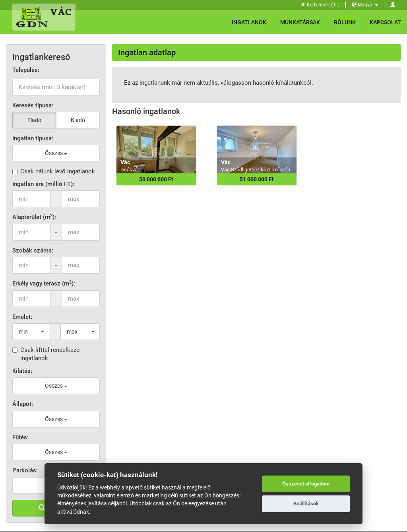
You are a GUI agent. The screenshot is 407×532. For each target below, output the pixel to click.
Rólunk (345, 22)
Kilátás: (22, 371)
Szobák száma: (33, 250)
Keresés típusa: (33, 105)
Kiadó (78, 120)
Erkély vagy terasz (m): (44, 283)
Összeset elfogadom (306, 484)
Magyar (365, 5)
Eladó (34, 120)
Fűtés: (20, 437)
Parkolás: (25, 470)
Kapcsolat (385, 22)
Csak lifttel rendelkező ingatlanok (46, 354)
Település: (26, 70)
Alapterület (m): (34, 217)
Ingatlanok (249, 22)
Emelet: (22, 317)
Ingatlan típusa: (33, 138)
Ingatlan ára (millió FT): (43, 184)
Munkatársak (300, 22)
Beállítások (306, 504)
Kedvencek (320, 5)
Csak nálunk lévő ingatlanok (54, 171)
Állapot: (23, 404)
